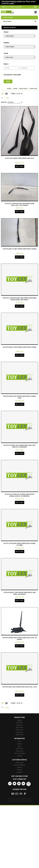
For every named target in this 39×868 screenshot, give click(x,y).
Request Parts (19, 735)
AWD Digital (29, 801)
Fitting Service (20, 763)
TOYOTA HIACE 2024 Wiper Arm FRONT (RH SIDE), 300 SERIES (20, 593)
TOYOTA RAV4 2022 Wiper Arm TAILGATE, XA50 (19, 687)
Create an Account (16, 7)
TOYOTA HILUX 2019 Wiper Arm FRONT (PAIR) (19, 347)
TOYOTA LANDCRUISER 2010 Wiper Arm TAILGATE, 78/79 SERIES (19, 204)
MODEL (7, 43)
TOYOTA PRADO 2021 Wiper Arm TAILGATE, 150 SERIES (19, 639)
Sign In (4, 7)
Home (9, 89)
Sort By (4, 102)
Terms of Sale (20, 749)
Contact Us (19, 772)
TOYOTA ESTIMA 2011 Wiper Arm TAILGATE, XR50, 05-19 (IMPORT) (19, 446)
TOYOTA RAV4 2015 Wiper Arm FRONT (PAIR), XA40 (20, 397)
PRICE (6, 64)
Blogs (19, 746)
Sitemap (19, 756)
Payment (19, 770)
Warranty (20, 767)
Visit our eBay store (20, 776)
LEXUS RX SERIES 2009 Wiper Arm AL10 (19, 158)
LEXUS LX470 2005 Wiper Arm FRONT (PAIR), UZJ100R (19, 544)
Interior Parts (20, 730)
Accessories (20, 732)
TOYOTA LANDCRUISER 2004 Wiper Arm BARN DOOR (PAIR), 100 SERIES (19, 299)
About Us (19, 744)
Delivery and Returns (19, 765)
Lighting (19, 720)
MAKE (6, 32)
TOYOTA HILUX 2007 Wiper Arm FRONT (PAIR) (19, 249)
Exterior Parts (19, 727)
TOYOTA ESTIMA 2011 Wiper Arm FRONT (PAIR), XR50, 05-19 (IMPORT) (19, 495)
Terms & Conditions (19, 753)
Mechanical (20, 723)
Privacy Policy (20, 751)
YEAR (6, 53)
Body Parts (23, 89)
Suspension (19, 725)
